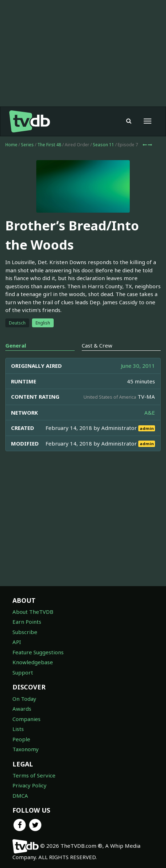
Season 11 (103, 145)
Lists (18, 729)
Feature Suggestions (38, 652)
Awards (22, 709)
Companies (26, 719)
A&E (150, 413)
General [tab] (16, 345)
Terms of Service (34, 775)
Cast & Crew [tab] (97, 345)
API (17, 642)
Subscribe (25, 632)
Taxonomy (26, 749)
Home (11, 145)
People (21, 739)
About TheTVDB (33, 612)
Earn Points (27, 622)
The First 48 (49, 145)
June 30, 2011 (138, 366)
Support (23, 672)
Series (27, 145)
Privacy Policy (30, 785)
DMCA (20, 796)
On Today (24, 699)
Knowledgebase (33, 662)
